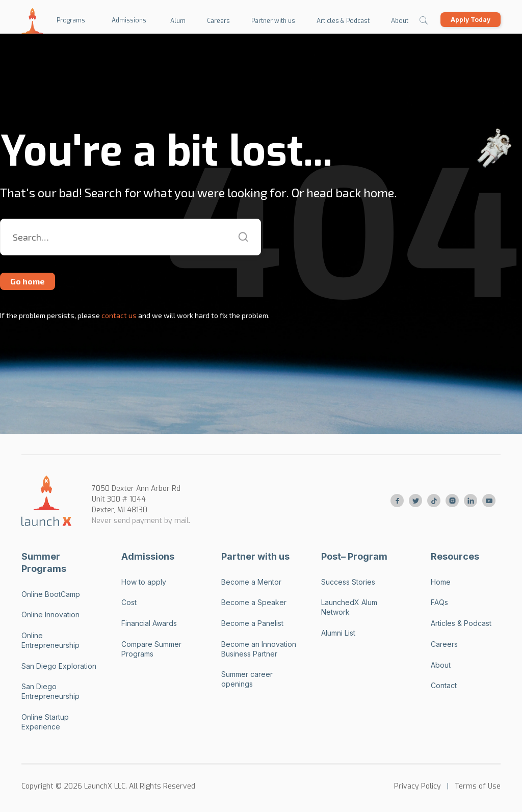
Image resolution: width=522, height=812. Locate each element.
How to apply (144, 582)
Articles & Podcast (461, 623)
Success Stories (348, 582)
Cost (129, 602)
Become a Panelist (252, 623)
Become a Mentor (251, 582)
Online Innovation (50, 614)
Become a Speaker (254, 602)
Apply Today (471, 20)
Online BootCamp (51, 594)
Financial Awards (149, 623)
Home (441, 582)
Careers (444, 644)
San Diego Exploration (59, 666)
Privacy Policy (417, 786)
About (441, 665)
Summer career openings (247, 679)
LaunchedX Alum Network (349, 607)
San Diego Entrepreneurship (50, 691)
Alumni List (338, 633)
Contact (444, 685)
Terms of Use (478, 786)
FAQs (439, 602)
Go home (28, 281)
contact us (118, 315)
